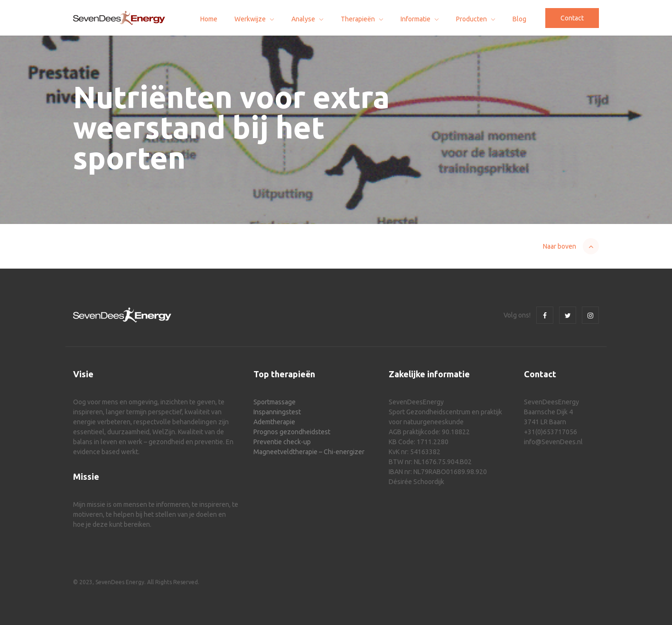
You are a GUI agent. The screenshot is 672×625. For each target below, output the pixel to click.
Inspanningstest (277, 412)
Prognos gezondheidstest (292, 432)
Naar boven (560, 246)
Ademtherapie (274, 422)
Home (209, 19)
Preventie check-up (282, 442)
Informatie (415, 19)
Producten (471, 19)
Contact (572, 18)
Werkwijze (250, 19)
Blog (519, 19)
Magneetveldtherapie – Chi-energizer (309, 452)
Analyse (303, 19)
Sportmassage (275, 402)
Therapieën (358, 19)
